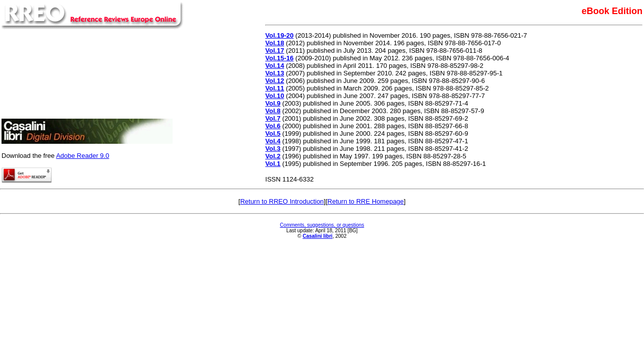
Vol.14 (274, 66)
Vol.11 (274, 88)
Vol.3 (273, 149)
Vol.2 (273, 156)
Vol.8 (273, 111)
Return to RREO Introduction (282, 201)
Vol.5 (273, 133)
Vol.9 (273, 103)
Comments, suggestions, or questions (322, 225)
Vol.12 (274, 81)
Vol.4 (273, 141)
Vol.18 (274, 43)
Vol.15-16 (279, 58)
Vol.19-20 (279, 35)
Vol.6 (273, 126)
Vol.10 (274, 96)
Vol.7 (273, 118)
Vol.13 (274, 73)
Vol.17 (274, 51)
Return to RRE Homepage (366, 201)
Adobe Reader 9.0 (83, 156)
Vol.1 (273, 164)
